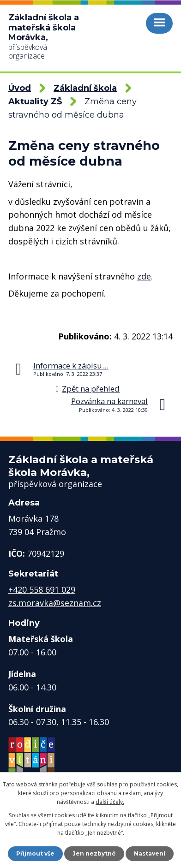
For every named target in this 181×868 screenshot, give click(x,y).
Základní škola (85, 88)
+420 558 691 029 (42, 589)
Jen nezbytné (94, 853)
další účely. (110, 802)
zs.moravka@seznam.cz (55, 603)
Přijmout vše (35, 853)
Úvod (20, 88)
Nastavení (150, 853)
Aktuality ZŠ (35, 101)
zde (144, 276)
